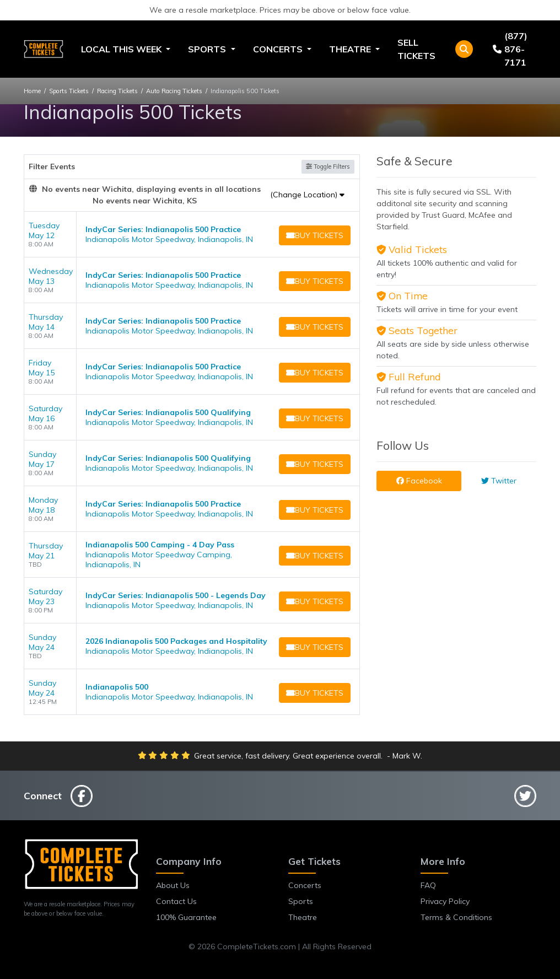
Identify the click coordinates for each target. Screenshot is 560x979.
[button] (464, 49)
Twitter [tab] (499, 481)
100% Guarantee (186, 917)
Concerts (305, 885)
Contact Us (176, 901)
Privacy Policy (445, 901)
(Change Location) (307, 195)
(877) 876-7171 (510, 49)
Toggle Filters (328, 166)
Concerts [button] (279, 49)
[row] (192, 235)
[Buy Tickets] (313, 235)
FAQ (428, 885)
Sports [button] (208, 49)
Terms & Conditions (456, 917)
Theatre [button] (351, 49)
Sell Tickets (416, 49)
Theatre (303, 917)
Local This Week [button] (122, 49)
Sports (301, 901)
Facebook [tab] (419, 481)
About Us (173, 885)
